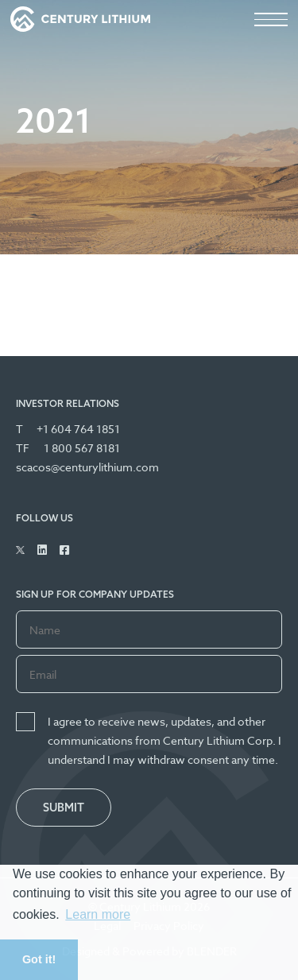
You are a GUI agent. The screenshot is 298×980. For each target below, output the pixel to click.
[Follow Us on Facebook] (64, 550)
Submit (64, 808)
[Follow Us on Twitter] (20, 550)
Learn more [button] (98, 914)
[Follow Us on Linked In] (42, 550)
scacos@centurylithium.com (87, 467)
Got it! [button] (39, 959)
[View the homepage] (80, 19)
